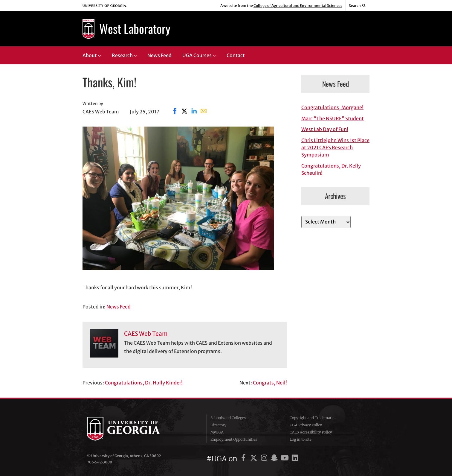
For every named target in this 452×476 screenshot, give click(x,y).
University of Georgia (132, 429)
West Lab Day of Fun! (325, 129)
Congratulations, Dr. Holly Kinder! (144, 383)
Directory (219, 425)
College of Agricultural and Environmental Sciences (298, 6)
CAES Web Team (146, 334)
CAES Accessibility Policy (311, 432)
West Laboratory (135, 28)
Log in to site (301, 439)
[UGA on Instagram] (265, 459)
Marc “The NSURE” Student (333, 118)
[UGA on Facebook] (244, 459)
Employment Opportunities (234, 439)
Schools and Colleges (228, 418)
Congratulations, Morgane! (332, 107)
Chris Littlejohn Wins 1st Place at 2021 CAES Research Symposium (335, 147)
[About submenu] (100, 55)
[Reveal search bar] (358, 6)
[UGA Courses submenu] (214, 55)
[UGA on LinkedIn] (295, 459)
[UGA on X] (255, 459)
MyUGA (217, 432)
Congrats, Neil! (270, 383)
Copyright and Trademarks (313, 418)
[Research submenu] (135, 55)
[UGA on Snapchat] (275, 459)
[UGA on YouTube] (286, 459)
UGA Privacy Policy (306, 425)
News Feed (119, 307)
